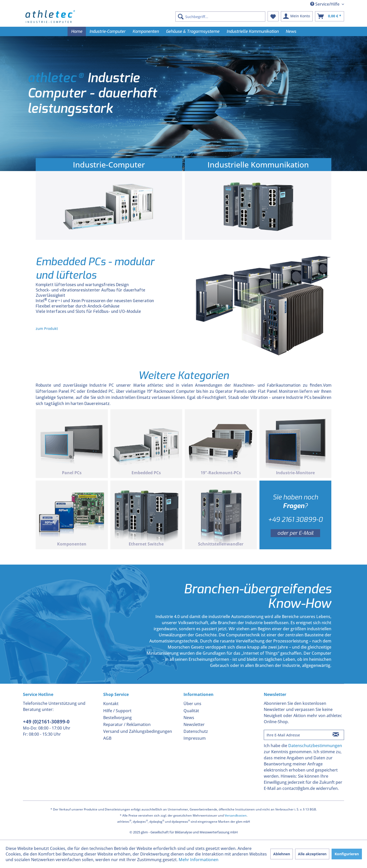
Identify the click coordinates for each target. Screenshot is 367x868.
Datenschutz (196, 731)
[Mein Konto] (297, 16)
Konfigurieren (347, 854)
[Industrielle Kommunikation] (253, 31)
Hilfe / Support (117, 711)
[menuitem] (220, 17)
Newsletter (194, 724)
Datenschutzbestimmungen (315, 746)
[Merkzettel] (273, 16)
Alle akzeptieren (312, 854)
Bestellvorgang (117, 718)
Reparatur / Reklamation (127, 724)
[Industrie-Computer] (107, 31)
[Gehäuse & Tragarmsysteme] (193, 31)
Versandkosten (236, 815)
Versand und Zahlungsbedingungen (138, 731)
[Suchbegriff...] (220, 17)
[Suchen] (181, 17)
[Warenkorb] (330, 16)
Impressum (195, 738)
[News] (291, 31)
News (189, 718)
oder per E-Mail (295, 533)
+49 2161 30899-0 (295, 520)
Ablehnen (282, 854)
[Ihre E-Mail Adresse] (296, 735)
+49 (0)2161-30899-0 (46, 722)
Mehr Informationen (199, 860)
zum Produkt (47, 328)
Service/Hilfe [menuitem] (325, 4)
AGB (107, 738)
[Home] (77, 31)
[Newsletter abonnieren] (336, 735)
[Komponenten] (146, 31)
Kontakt (111, 704)
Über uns (192, 704)
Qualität (191, 711)
